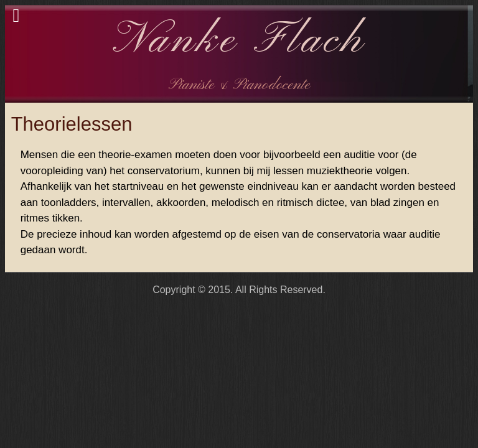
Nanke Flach (239, 41)
